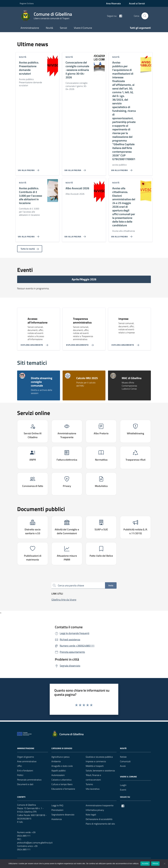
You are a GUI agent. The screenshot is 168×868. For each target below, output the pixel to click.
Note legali (91, 815)
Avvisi (123, 766)
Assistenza (57, 819)
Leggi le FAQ (57, 805)
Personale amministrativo (29, 780)
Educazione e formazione (63, 789)
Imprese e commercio (96, 761)
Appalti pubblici (59, 771)
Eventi (123, 790)
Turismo (89, 784)
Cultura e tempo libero (62, 784)
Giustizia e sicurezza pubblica (99, 757)
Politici (20, 775)
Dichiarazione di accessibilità (99, 819)
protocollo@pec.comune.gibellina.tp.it (35, 843)
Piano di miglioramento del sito (100, 824)
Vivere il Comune (83, 28)
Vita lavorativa (93, 789)
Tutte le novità (30, 249)
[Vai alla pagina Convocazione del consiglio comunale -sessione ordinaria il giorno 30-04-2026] (74, 169)
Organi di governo (25, 757)
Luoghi (123, 785)
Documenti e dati (25, 784)
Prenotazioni (57, 810)
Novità (49, 28)
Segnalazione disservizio (63, 815)
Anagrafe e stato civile (62, 766)
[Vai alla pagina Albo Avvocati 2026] (74, 235)
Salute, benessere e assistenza (100, 771)
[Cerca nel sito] (145, 16)
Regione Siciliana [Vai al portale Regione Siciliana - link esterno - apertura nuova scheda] (27, 3)
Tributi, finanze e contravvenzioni (93, 777)
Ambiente (56, 761)
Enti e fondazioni (25, 771)
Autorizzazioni (58, 775)
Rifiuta (155, 863)
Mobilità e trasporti (95, 766)
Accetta (145, 863)
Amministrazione (30, 28)
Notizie (123, 757)
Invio (111, 585)
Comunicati (125, 761)
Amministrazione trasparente (100, 805)
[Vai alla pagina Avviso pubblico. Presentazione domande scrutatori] (28, 169)
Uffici (19, 766)
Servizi (63, 28)
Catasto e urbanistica (61, 780)
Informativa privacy (95, 810)
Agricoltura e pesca (60, 757)
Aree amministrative (27, 761)
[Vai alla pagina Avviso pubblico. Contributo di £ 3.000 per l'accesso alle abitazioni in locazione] (28, 235)
